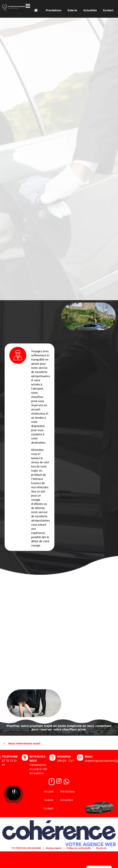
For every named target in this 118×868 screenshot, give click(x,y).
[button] (59, 760)
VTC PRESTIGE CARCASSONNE (26, 865)
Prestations (67, 808)
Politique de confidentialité (79, 865)
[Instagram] (59, 798)
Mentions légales (54, 865)
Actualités (67, 817)
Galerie (49, 817)
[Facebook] (52, 798)
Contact (48, 825)
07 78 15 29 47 (9, 779)
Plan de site (101, 865)
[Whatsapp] (66, 798)
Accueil (49, 808)
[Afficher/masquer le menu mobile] (28, 6)
